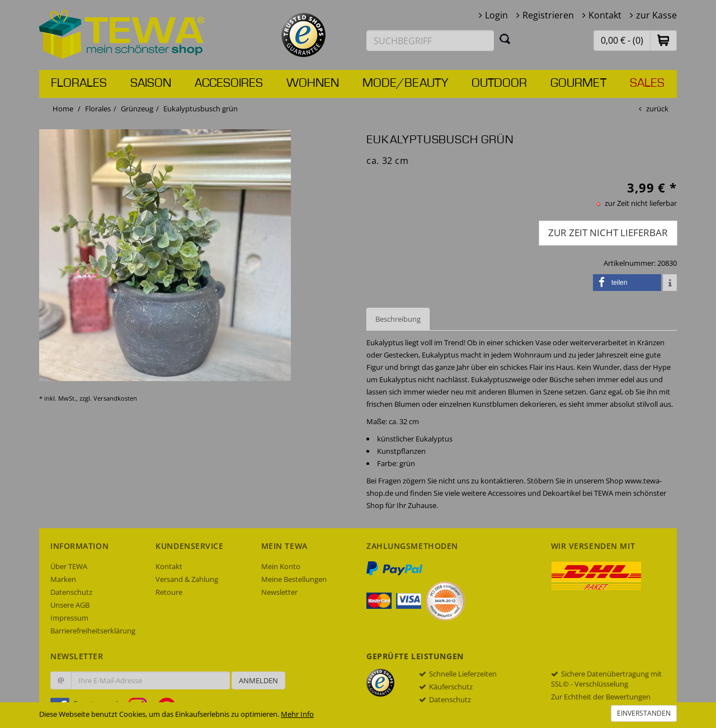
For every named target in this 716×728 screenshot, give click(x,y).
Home (63, 109)
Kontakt (605, 15)
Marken (63, 579)
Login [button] (496, 15)
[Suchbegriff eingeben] (430, 41)
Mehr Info (297, 714)
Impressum (69, 618)
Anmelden (258, 680)
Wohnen (313, 83)
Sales (647, 83)
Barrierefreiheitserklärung (93, 631)
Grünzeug (137, 109)
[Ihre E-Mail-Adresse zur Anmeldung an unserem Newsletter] (150, 680)
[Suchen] (505, 39)
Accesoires (229, 83)
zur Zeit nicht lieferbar (608, 233)
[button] (663, 40)
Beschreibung (398, 319)
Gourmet (578, 83)
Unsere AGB (70, 605)
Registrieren (548, 15)
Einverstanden (644, 713)
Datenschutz (71, 592)
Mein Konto (281, 566)
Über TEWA (69, 566)
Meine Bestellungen (294, 579)
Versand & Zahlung (187, 579)
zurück (657, 109)
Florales (79, 83)
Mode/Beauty (405, 83)
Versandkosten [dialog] (115, 398)
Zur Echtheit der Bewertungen (601, 697)
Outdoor (499, 83)
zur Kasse (656, 15)
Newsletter (279, 592)
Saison (151, 83)
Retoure (169, 592)
